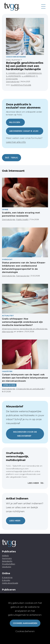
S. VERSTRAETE (13, 76)
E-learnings (7, 577)
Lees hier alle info (16, 142)
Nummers (7, 558)
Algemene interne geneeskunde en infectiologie (25, 329)
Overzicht (7, 259)
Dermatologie (13, 81)
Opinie (5, 210)
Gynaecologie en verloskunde (30, 389)
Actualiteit (8, 316)
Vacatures (7, 567)
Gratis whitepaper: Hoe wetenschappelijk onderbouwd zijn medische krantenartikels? (22, 322)
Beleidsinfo (7, 561)
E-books (6, 580)
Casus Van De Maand (16, 57)
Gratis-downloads (10, 583)
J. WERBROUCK (34, 73)
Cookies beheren (25, 631)
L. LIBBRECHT (29, 76)
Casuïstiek (7, 371)
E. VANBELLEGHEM (16, 73)
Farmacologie (23, 276)
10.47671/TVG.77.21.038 (21, 85)
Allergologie (8, 331)
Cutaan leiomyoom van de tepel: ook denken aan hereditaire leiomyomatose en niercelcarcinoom (25, 378)
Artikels (5, 556)
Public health (22, 219)
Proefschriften (9, 564)
